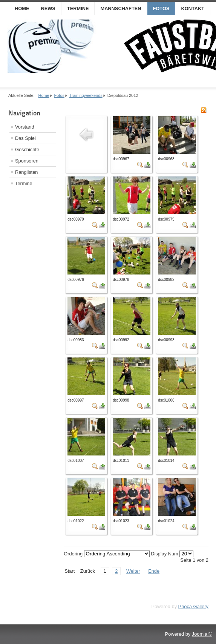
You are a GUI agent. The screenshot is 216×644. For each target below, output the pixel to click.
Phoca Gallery (193, 606)
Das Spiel (25, 138)
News (48, 8)
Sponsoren (27, 161)
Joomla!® (202, 634)
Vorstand (25, 127)
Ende (154, 571)
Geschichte (27, 149)
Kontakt (193, 8)
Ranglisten (26, 172)
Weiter (133, 571)
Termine (78, 8)
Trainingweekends (86, 95)
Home (22, 8)
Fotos (161, 8)
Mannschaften (121, 8)
